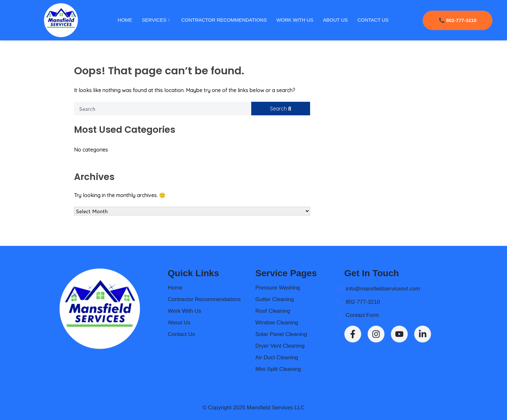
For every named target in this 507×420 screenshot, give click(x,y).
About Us (335, 20)
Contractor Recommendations (224, 20)
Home (125, 20)
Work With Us (295, 20)
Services (156, 20)
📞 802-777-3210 (457, 20)
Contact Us (373, 20)
